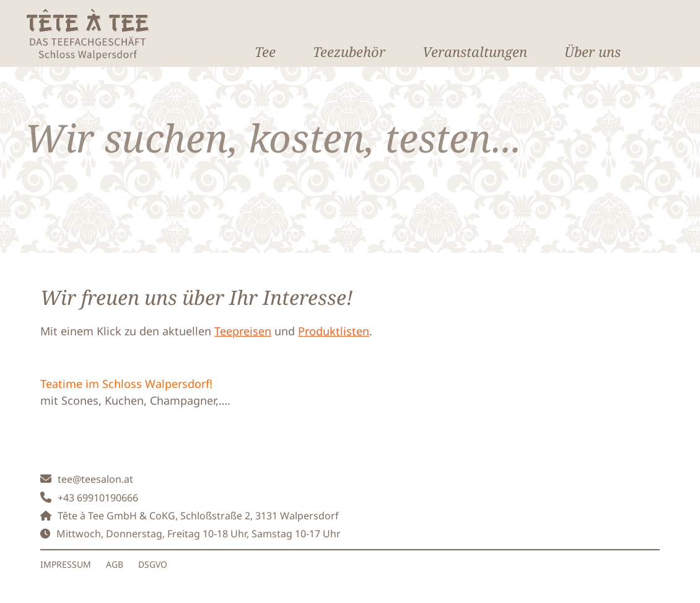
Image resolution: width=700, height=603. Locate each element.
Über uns (593, 51)
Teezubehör (349, 51)
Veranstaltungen (475, 51)
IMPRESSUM (66, 564)
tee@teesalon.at (95, 479)
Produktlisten (334, 331)
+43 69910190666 (98, 498)
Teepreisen (243, 331)
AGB (115, 564)
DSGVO (153, 564)
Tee (265, 51)
